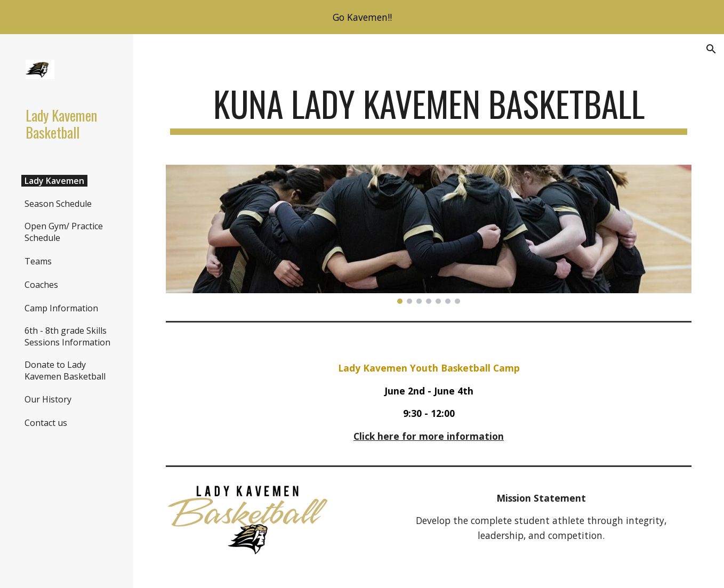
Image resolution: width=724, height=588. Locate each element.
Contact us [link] (46, 423)
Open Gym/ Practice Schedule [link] (64, 232)
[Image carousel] (429, 234)
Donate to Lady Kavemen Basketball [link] (65, 370)
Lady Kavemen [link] (54, 181)
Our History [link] (48, 399)
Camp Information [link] (61, 308)
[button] (711, 49)
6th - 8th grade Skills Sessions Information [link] (67, 336)
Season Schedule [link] (58, 204)
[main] (429, 109)
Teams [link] (38, 261)
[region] (362, 17)
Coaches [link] (41, 285)
